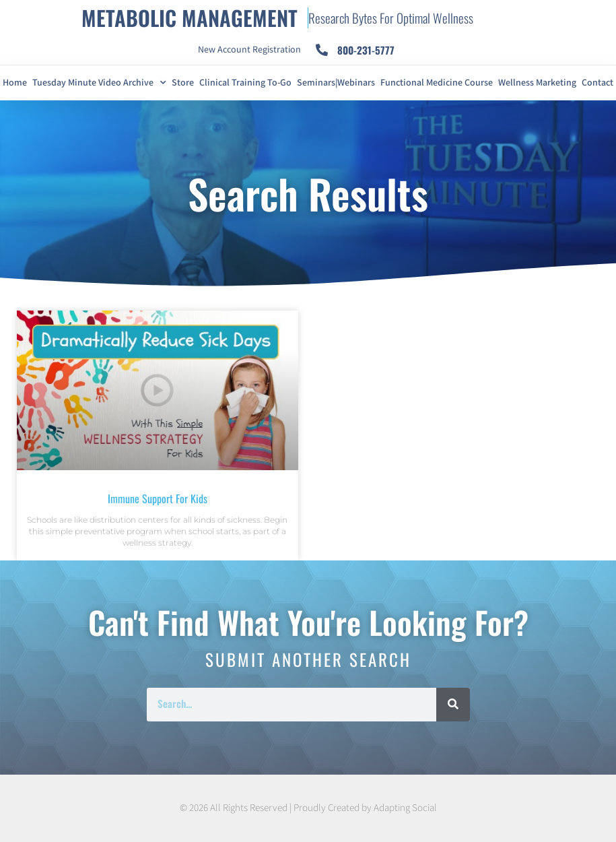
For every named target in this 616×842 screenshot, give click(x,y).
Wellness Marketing (537, 83)
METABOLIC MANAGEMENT (190, 18)
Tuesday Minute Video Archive (99, 83)
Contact (597, 83)
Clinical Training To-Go (245, 83)
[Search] (453, 705)
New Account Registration (249, 50)
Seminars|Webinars (336, 83)
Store (183, 83)
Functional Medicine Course (437, 83)
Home (15, 83)
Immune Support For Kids (158, 498)
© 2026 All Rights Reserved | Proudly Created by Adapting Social (308, 808)
